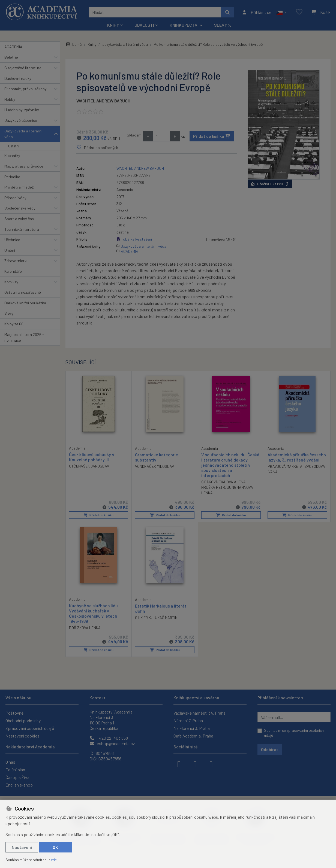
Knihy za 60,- (15, 324)
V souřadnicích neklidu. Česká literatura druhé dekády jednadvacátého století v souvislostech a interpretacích (230, 465)
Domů (74, 44)
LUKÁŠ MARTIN (165, 617)
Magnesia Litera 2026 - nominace (24, 337)
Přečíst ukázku (270, 184)
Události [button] (144, 25)
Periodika (12, 177)
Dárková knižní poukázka (25, 303)
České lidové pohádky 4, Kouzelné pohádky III (92, 457)
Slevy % (223, 25)
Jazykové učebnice (21, 120)
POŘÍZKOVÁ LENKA (85, 628)
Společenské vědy (20, 208)
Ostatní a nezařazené (23, 292)
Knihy (92, 44)
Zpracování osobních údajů (30, 728)
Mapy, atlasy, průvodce (24, 166)
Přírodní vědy (15, 198)
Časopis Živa (17, 777)
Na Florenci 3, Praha (192, 728)
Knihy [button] (113, 25)
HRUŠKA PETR (213, 487)
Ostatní (14, 146)
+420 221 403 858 (109, 738)
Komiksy (11, 282)
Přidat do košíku (212, 136)
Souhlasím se (294, 733)
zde (54, 860)
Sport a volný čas (19, 219)
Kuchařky (12, 155)
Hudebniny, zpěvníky (22, 110)
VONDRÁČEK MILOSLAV (154, 466)
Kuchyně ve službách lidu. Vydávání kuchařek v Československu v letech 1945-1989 (94, 613)
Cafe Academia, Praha (193, 736)
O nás (10, 762)
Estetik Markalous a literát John (161, 608)
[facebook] (179, 764)
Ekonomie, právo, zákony (25, 89)
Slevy (9, 313)
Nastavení (22, 847)
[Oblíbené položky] (299, 12)
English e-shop (19, 785)
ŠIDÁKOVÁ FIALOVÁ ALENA (223, 482)
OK (55, 847)
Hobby (10, 99)
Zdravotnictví (16, 261)
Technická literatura (22, 229)
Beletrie (11, 57)
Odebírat (270, 749)
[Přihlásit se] (256, 12)
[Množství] (161, 136)
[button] (282, 12)
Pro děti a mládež (19, 187)
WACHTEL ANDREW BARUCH (103, 101)
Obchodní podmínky (23, 720)
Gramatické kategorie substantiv (157, 457)
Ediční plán (15, 770)
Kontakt (97, 698)
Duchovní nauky (18, 78)
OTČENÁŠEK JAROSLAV (89, 466)
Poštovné (14, 713)
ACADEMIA (13, 47)
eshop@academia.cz (112, 743)
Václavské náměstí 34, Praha (199, 713)
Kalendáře (13, 271)
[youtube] (211, 764)
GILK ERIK (143, 617)
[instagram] (195, 764)
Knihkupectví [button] (184, 25)
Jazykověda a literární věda (23, 134)
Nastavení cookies (22, 736)
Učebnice (12, 240)
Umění (10, 250)
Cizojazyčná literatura (23, 68)
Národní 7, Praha (188, 720)
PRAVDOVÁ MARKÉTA (285, 466)
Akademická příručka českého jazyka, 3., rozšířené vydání (297, 457)
